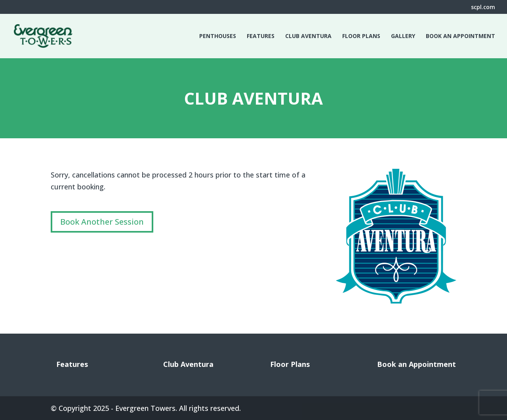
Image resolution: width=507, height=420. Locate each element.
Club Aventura (308, 36)
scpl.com (483, 8)
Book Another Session (102, 222)
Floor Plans (361, 36)
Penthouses (218, 36)
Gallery (403, 36)
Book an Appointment (460, 36)
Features (261, 36)
